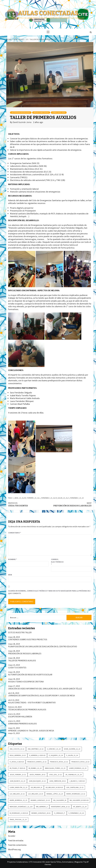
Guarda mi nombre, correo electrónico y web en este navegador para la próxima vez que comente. (49, 592)
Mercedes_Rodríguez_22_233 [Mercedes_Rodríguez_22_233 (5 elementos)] (21, 807)
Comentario (15, 533)
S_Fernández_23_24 (76, 498)
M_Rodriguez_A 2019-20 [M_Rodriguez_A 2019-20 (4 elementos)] (19, 813)
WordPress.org (14, 849)
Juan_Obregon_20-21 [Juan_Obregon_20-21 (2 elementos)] (58, 781)
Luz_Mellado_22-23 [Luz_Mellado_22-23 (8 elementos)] (36, 794)
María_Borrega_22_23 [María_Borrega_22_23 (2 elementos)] (18, 800)
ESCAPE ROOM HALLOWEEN (20, 717)
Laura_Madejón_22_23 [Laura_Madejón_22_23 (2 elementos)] (18, 787)
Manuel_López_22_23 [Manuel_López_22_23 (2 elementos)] (55, 794)
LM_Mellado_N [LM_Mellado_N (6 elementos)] (36, 787)
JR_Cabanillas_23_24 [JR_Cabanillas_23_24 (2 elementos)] (73, 775)
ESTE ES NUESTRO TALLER (20, 632)
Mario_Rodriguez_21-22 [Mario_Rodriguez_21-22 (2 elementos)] (76, 794)
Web (10, 575)
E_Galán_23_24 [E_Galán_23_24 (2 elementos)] (72, 755)
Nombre (13, 559)
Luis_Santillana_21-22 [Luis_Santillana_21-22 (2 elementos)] (75, 787)
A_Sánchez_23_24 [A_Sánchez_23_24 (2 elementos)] (54, 749)
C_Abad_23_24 (18, 498)
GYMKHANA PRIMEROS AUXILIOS (22, 724)
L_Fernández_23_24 (47, 498)
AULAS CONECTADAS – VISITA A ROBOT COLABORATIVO (32, 703)
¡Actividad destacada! (21, 113)
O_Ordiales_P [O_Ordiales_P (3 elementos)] (60, 813)
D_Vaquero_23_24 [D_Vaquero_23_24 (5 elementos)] (56, 755)
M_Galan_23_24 (61, 498)
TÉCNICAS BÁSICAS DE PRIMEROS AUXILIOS (27, 710)
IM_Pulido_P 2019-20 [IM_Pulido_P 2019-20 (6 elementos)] (17, 768)
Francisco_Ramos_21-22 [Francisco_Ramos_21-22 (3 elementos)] (37, 762)
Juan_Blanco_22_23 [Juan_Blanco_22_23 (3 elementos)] (17, 781)
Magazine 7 (79, 862)
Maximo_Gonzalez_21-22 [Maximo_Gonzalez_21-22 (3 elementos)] (40, 800)
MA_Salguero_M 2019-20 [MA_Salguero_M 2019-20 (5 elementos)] (79, 800)
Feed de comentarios (17, 845)
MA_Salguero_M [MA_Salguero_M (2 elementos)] (60, 800)
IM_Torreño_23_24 (32, 498)
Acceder (12, 836)
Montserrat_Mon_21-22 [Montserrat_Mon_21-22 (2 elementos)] (60, 807)
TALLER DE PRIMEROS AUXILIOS (22, 661)
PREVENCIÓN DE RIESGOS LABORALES (71, 504)
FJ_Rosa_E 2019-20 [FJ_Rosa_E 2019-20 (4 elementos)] (17, 762)
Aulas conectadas (48, 13)
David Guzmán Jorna (22, 122)
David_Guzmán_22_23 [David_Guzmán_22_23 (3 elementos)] (72, 749)
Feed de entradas (16, 841)
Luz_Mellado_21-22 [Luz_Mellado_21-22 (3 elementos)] (17, 794)
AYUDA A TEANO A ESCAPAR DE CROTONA (26, 682)
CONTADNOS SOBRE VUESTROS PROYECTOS (28, 640)
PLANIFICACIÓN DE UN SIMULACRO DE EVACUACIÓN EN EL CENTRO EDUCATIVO (43, 647)
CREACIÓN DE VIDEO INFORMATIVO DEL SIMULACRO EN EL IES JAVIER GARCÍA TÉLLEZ (45, 689)
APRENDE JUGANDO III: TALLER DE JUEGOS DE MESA (31, 731)
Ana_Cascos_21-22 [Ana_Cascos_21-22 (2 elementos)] (17, 749)
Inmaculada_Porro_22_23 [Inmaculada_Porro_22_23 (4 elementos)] (55, 768)
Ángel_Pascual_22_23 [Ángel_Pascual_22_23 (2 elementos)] (18, 819)
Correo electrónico (57, 562)
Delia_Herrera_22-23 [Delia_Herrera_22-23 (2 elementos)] (18, 755)
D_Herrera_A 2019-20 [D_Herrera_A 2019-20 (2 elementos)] (37, 755)
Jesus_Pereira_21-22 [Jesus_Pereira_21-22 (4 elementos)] (18, 775)
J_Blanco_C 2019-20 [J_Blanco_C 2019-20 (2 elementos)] (77, 781)
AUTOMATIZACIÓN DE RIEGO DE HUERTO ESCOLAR (30, 675)
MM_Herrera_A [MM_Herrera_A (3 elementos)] (42, 807)
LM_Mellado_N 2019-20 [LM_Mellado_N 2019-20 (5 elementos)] (54, 787)
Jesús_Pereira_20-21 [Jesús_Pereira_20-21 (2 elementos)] (37, 775)
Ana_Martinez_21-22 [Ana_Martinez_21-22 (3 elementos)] (36, 749)
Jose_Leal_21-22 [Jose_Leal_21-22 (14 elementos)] (55, 775)
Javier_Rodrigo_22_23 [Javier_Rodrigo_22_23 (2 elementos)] (78, 768)
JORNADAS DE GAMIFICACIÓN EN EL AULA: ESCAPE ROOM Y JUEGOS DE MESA (41, 696)
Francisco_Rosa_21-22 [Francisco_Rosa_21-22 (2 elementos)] (59, 762)
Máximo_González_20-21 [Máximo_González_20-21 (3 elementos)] (41, 813)
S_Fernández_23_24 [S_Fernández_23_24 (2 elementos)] (76, 813)
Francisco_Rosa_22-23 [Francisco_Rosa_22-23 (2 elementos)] (80, 762)
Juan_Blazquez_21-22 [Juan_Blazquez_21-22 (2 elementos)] (37, 781)
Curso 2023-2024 (59, 113)
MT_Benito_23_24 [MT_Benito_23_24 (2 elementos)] (80, 807)
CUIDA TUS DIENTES (29, 504)
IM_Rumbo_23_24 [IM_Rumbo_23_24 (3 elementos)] (35, 768)
